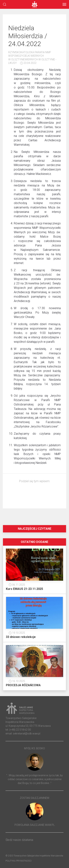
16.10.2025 (17, 681)
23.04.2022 (28, 63)
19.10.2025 (17, 633)
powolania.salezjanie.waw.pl (35, 825)
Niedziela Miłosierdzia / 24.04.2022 (28, 36)
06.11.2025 (17, 585)
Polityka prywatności (18, 861)
